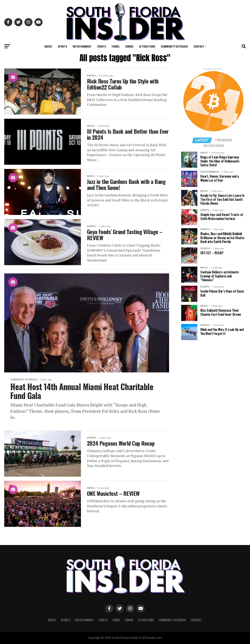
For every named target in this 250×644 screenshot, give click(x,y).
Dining (129, 46)
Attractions (147, 46)
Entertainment (82, 46)
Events (101, 46)
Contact (199, 46)
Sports (62, 46)
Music (48, 46)
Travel (116, 46)
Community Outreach (174, 46)
